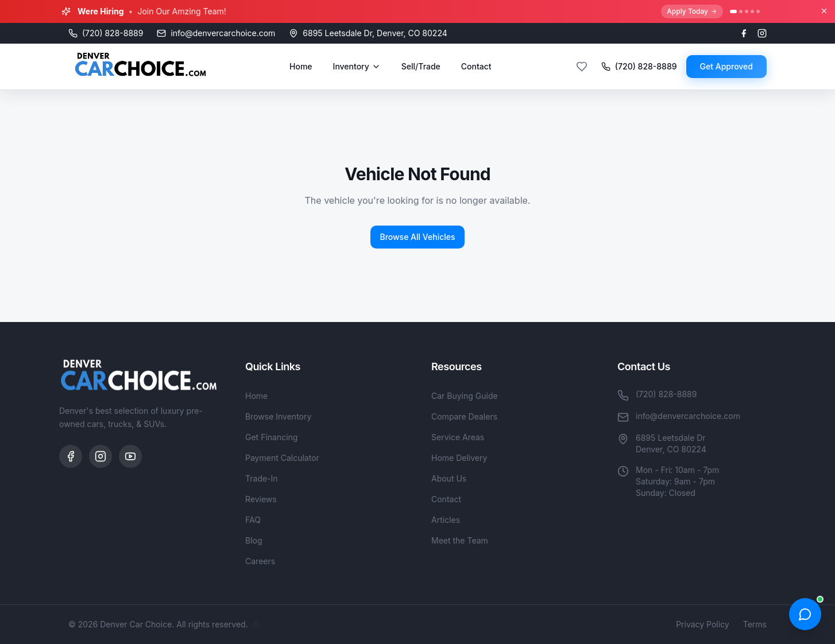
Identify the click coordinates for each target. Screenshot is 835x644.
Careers (260, 561)
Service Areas (458, 437)
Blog (254, 540)
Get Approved (726, 66)
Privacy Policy (703, 624)
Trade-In (262, 478)
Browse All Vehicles (417, 237)
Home (301, 66)
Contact (476, 66)
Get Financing (271, 437)
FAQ (253, 520)
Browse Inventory (278, 416)
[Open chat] (805, 614)
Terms (755, 624)
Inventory (357, 66)
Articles (446, 520)
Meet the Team (460, 540)
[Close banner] (824, 11)
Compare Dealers (464, 416)
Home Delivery (459, 458)
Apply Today (692, 11)
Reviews (261, 499)
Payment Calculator (282, 458)
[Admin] (256, 624)
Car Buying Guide (465, 396)
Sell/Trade (421, 66)
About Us (449, 478)
